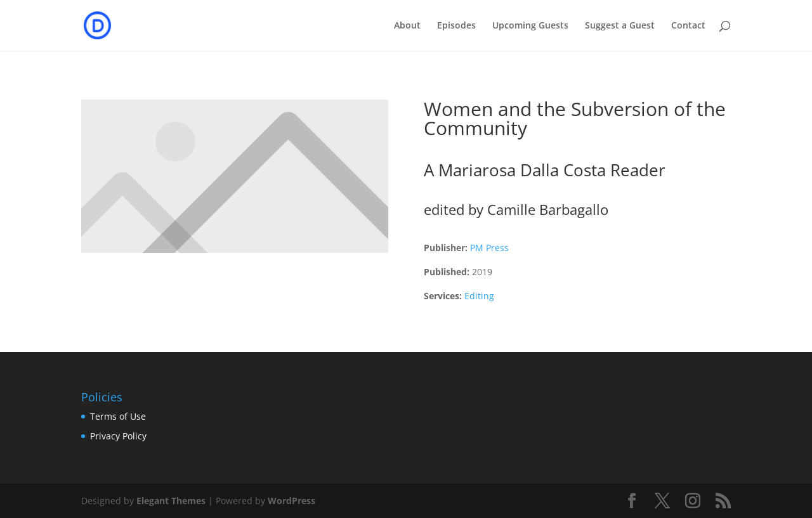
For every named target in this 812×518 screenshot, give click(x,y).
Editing (479, 296)
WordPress (291, 501)
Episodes (456, 26)
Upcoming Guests (530, 26)
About (407, 26)
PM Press (489, 248)
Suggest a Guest (620, 26)
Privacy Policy (118, 436)
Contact (688, 26)
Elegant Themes (171, 501)
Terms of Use (118, 416)
